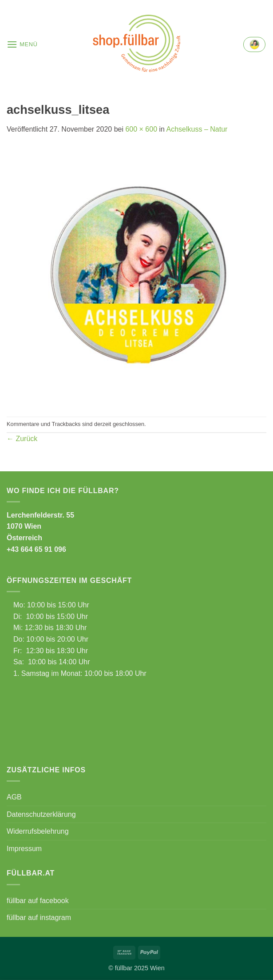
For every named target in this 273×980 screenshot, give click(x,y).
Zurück (22, 439)
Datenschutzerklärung (41, 814)
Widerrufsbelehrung (38, 831)
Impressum (24, 849)
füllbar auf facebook (38, 901)
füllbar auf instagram (39, 918)
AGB (14, 797)
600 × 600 (141, 129)
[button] (22, 44)
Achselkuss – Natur (197, 129)
